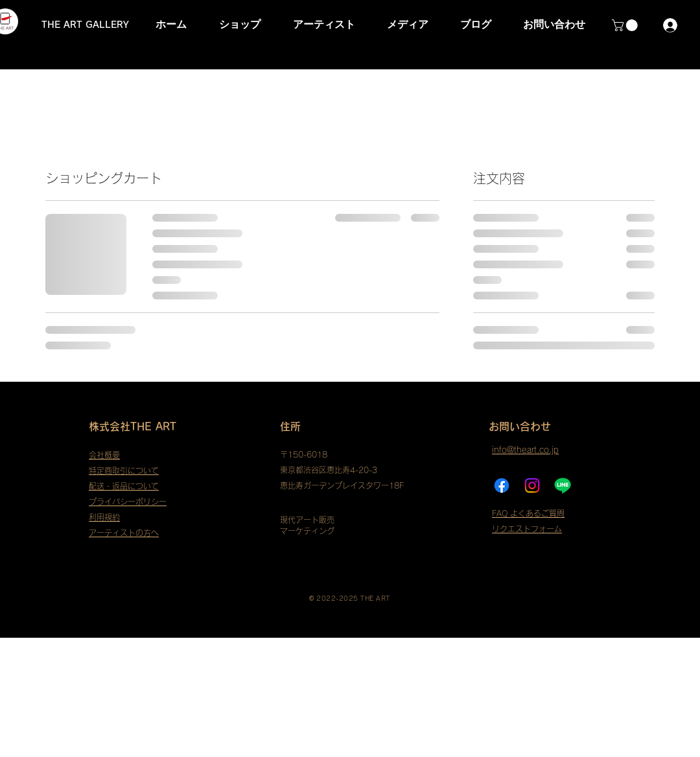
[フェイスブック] (502, 485)
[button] (626, 25)
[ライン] (563, 485)
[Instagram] (532, 485)
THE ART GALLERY (85, 25)
